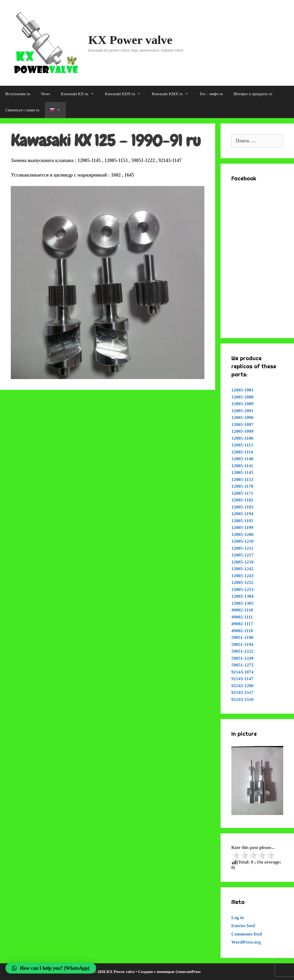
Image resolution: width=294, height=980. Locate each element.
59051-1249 (242, 658)
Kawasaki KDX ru (126, 94)
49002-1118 (242, 631)
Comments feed (247, 934)
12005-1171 (242, 493)
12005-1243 (242, 576)
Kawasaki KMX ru (173, 94)
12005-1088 (242, 397)
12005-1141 (242, 466)
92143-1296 (242, 686)
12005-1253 (242, 589)
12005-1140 (242, 459)
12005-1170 (242, 486)
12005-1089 (242, 404)
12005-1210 (242, 541)
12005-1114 (242, 452)
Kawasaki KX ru (80, 94)
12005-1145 (242, 472)
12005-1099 (242, 431)
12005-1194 (242, 514)
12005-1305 (242, 603)
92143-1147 (242, 679)
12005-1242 (242, 569)
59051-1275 (242, 665)
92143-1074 (242, 672)
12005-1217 (242, 555)
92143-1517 (242, 692)
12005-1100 (242, 438)
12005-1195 (242, 521)
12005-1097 (242, 424)
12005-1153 (242, 479)
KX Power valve (130, 40)
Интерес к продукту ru (253, 94)
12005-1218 (242, 562)
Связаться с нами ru (22, 110)
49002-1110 (242, 610)
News (46, 94)
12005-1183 (242, 507)
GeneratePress (188, 972)
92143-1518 (242, 699)
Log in (238, 918)
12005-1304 (242, 596)
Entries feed (243, 926)
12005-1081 (242, 390)
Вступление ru (18, 94)
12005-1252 (242, 582)
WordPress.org (246, 942)
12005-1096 (242, 417)
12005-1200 (242, 534)
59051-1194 (242, 644)
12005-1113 (242, 445)
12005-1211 (242, 548)
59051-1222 (242, 651)
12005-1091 (242, 411)
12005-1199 (242, 527)
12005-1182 (242, 500)
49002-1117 (242, 624)
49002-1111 (242, 617)
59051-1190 (242, 637)
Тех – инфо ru (211, 94)
